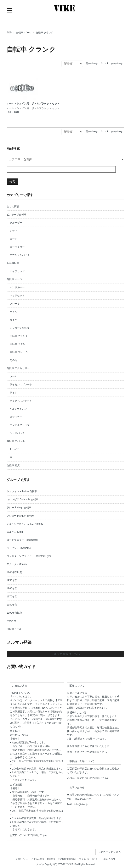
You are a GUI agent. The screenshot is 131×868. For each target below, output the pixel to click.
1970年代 (12, 597)
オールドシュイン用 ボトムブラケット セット (33, 104)
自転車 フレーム (19, 352)
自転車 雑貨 (13, 465)
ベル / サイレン (18, 409)
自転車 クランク (45, 33)
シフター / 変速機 (19, 328)
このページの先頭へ (110, 852)
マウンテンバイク (20, 255)
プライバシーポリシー (90, 859)
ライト (13, 393)
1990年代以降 (14, 613)
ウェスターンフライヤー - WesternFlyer (29, 556)
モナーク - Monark (17, 564)
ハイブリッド (17, 271)
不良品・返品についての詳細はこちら (88, 778)
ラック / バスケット (21, 401)
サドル (13, 312)
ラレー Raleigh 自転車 (19, 508)
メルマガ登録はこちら (65, 654)
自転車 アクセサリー (18, 368)
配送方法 (51, 859)
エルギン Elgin (15, 532)
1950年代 (12, 580)
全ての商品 (13, 206)
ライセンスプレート (21, 385)
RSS (105, 859)
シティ (13, 231)
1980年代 (12, 605)
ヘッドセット (17, 295)
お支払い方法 (38, 859)
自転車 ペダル (18, 344)
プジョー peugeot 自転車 (21, 516)
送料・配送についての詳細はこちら (87, 752)
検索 (12, 182)
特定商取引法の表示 (67, 859)
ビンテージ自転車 (17, 215)
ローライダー (17, 247)
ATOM (112, 859)
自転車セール (14, 629)
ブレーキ (15, 304)
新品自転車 (13, 263)
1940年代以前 (14, 572)
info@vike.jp (81, 804)
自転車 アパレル (16, 441)
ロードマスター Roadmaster (22, 540)
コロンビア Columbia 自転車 (22, 499)
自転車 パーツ (24, 33)
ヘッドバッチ (17, 433)
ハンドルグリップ (20, 425)
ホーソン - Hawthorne (19, 548)
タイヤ (13, 320)
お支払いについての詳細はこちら (29, 835)
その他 (13, 360)
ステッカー (16, 417)
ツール (13, 376)
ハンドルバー (17, 287)
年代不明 (12, 621)
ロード (13, 239)
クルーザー (16, 223)
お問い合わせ (22, 859)
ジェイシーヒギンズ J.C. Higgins (25, 524)
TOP (9, 33)
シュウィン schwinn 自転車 (22, 491)
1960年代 (12, 588)
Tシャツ (14, 449)
